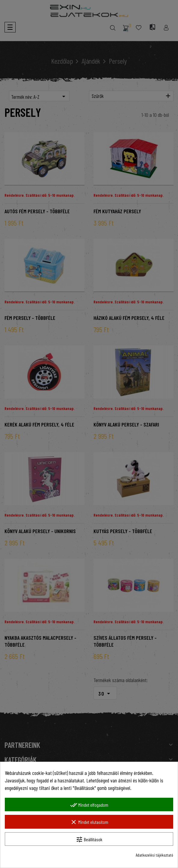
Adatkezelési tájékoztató (154, 855)
